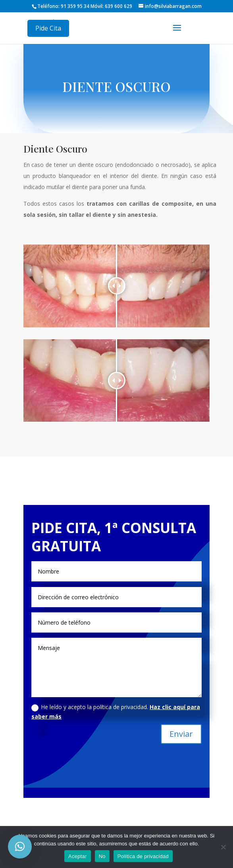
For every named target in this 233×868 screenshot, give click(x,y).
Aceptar (78, 856)
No (102, 856)
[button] (20, 847)
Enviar (181, 734)
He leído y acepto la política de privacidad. (116, 712)
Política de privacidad (143, 856)
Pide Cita (48, 28)
